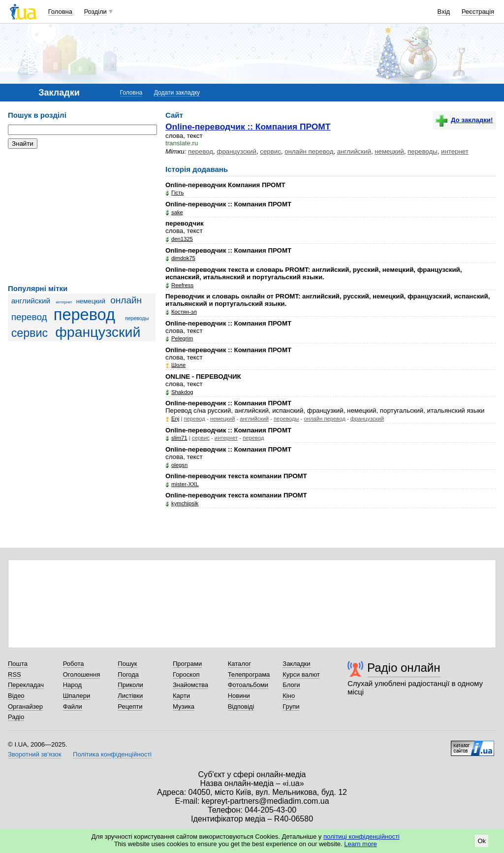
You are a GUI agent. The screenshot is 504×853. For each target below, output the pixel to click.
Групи (291, 706)
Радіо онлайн (404, 668)
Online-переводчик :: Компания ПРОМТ (248, 127)
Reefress (182, 285)
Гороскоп (186, 674)
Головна (60, 12)
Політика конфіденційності (112, 754)
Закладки (296, 664)
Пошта (18, 664)
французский (98, 332)
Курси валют (301, 674)
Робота (74, 664)
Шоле (178, 365)
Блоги (291, 685)
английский (31, 301)
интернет (64, 302)
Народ (72, 685)
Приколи (130, 685)
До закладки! (464, 120)
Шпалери (77, 696)
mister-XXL (185, 484)
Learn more (360, 844)
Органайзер (25, 706)
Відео (16, 696)
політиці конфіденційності (362, 837)
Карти (181, 696)
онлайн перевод (309, 151)
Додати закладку (177, 93)
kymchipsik (185, 503)
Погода (128, 674)
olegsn (179, 465)
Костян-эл (184, 312)
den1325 (182, 239)
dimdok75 (183, 258)
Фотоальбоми (248, 685)
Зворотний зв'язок (34, 754)
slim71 (179, 438)
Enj (175, 419)
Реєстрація (478, 12)
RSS (15, 674)
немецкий (91, 301)
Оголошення (82, 674)
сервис (30, 333)
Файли (73, 706)
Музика (184, 706)
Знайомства (190, 685)
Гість (177, 193)
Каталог (239, 664)
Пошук (127, 664)
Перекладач (26, 685)
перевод (84, 315)
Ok (482, 841)
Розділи (95, 12)
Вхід (444, 12)
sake (177, 212)
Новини (239, 696)
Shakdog (182, 392)
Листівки (130, 696)
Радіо (16, 717)
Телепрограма (249, 674)
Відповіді (241, 706)
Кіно (289, 696)
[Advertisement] (82, 217)
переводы (137, 318)
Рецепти (130, 706)
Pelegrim (182, 338)
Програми (187, 664)
